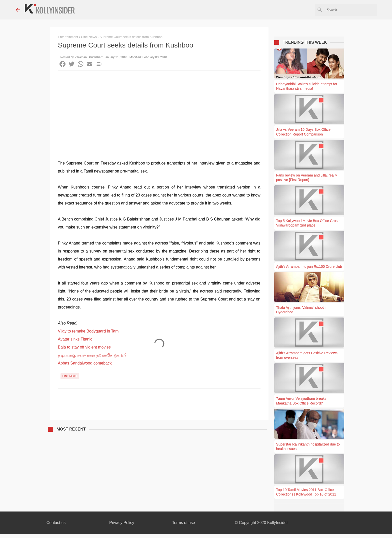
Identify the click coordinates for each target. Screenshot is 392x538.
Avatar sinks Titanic (75, 339)
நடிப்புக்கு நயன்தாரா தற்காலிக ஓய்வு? (92, 355)
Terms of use (183, 523)
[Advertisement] (159, 108)
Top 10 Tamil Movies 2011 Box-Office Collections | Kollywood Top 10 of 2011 (306, 492)
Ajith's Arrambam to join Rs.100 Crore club (309, 266)
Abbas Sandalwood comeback (85, 363)
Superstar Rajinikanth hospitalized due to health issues (308, 446)
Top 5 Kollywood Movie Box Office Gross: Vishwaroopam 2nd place (308, 223)
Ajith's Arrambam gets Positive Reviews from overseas (307, 355)
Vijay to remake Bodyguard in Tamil (89, 331)
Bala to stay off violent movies (84, 347)
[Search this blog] (351, 10)
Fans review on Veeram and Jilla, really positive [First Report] (307, 177)
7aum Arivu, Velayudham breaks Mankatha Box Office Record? (301, 401)
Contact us (56, 523)
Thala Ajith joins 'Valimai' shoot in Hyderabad (302, 310)
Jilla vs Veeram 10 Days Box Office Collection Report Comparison (303, 132)
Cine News (70, 376)
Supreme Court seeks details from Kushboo (131, 37)
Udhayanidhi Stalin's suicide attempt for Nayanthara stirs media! (307, 86)
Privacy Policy (122, 523)
